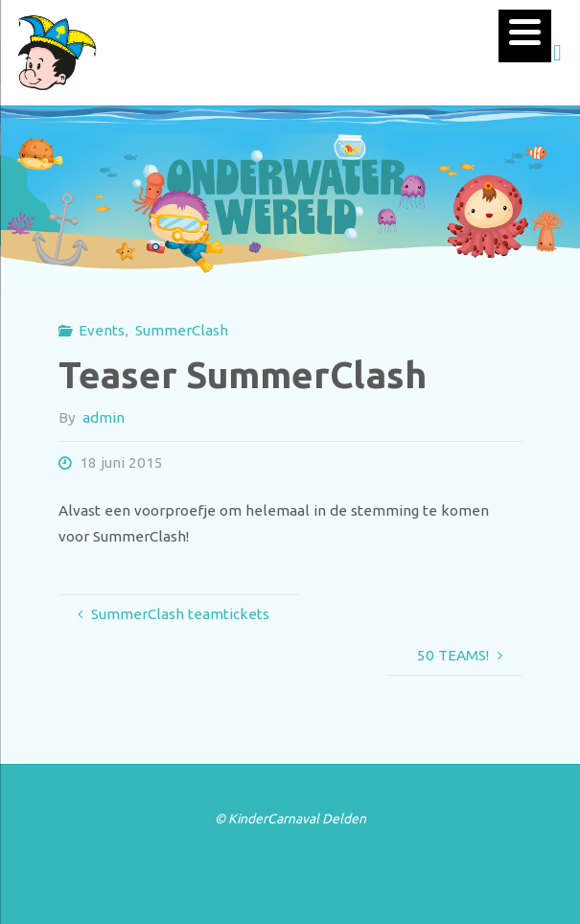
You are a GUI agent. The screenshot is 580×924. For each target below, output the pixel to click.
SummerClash (182, 330)
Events (102, 330)
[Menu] (525, 36)
